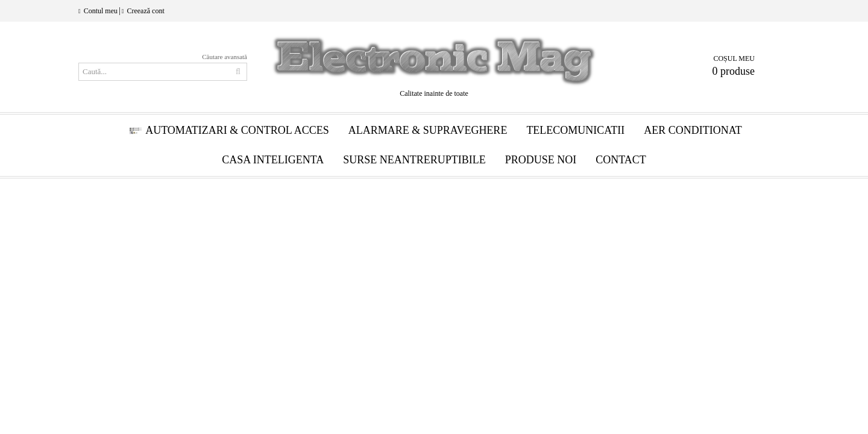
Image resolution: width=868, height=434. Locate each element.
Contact (621, 160)
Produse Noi (541, 160)
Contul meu (101, 11)
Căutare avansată (225, 57)
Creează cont (145, 11)
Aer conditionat (693, 130)
